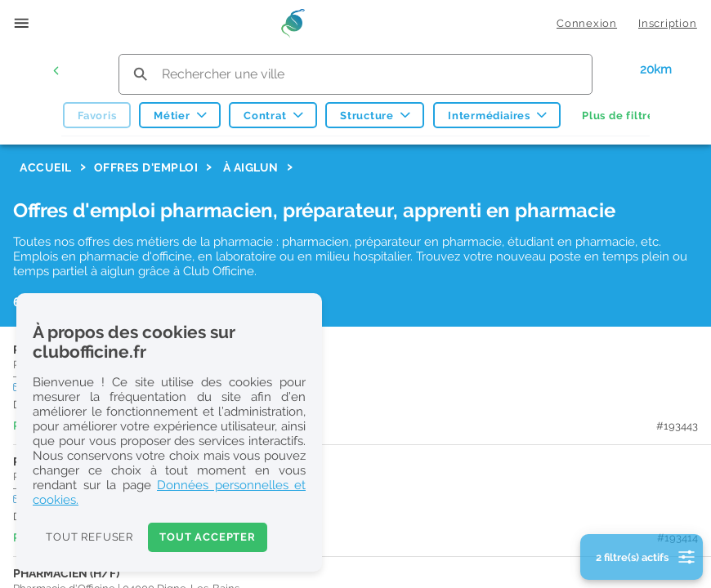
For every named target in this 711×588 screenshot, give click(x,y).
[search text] (355, 74)
